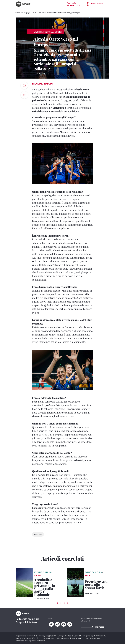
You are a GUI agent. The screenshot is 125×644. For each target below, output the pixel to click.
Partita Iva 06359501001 (92, 638)
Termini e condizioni (46, 638)
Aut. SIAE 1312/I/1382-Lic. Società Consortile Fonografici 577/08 (73, 636)
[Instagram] (70, 624)
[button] (58, 603)
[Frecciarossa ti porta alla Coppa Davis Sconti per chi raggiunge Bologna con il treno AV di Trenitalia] (97, 585)
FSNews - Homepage (22, 13)
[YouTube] (64, 624)
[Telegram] (57, 624)
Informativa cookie (23, 641)
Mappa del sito (32, 638)
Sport (50, 13)
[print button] (24, 85)
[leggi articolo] (24, 582)
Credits (58, 638)
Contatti (92, 627)
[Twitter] (51, 624)
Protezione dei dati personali (72, 638)
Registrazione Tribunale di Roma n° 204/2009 (33, 636)
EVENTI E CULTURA (39, 13)
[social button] (24, 95)
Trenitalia (38, 534)
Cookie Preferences (38, 641)
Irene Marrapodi (42, 84)
